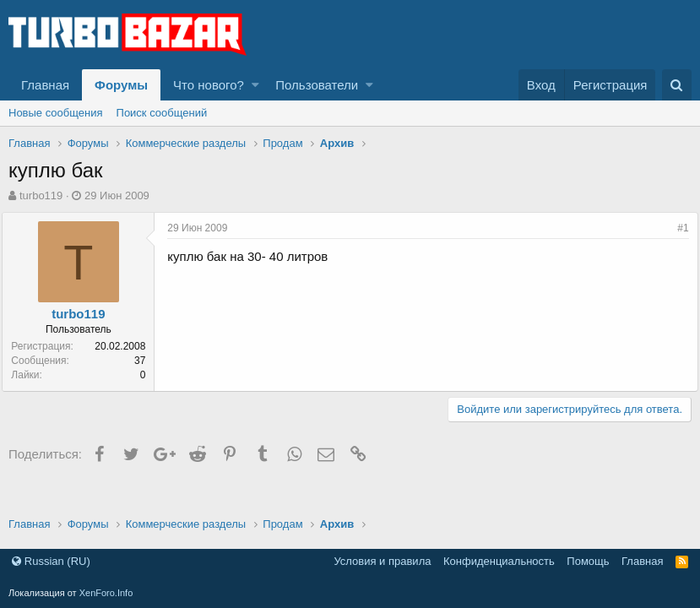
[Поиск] (677, 85)
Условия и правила (382, 561)
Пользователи (317, 85)
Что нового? (209, 85)
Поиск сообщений (162, 113)
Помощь (588, 561)
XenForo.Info (106, 593)
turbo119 (41, 195)
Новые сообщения (56, 113)
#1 (677, 228)
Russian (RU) (51, 561)
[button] (255, 85)
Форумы (121, 85)
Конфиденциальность (499, 561)
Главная (45, 85)
